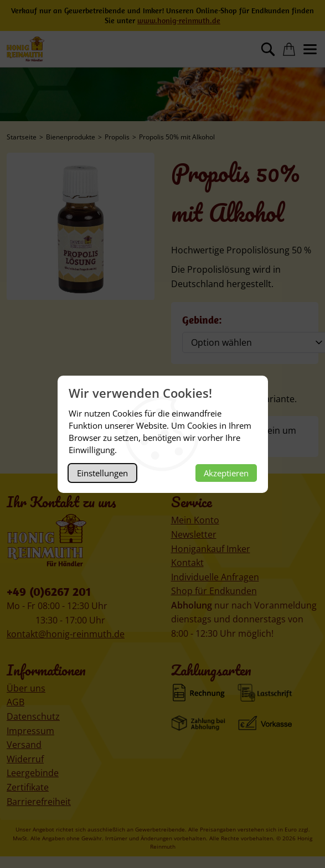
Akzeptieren (226, 473)
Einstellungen (102, 473)
